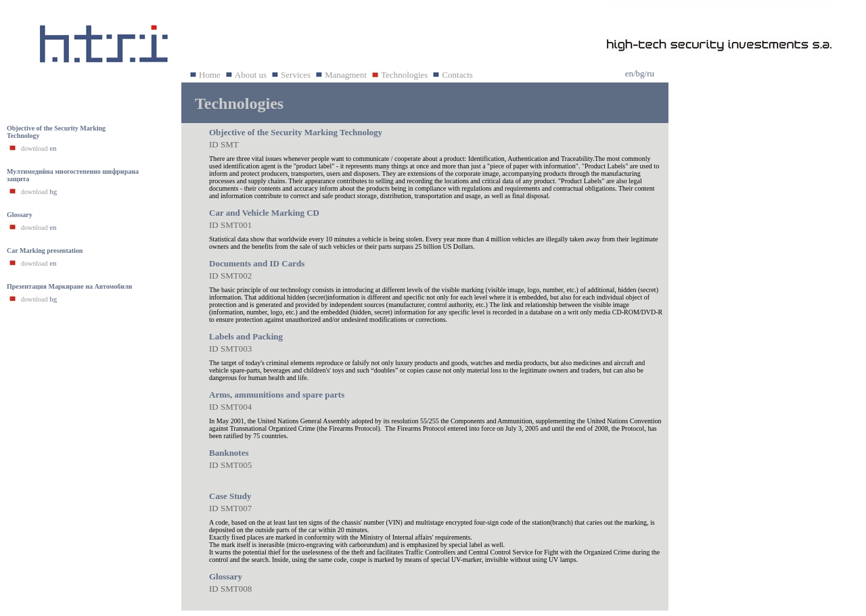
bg (640, 73)
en (629, 73)
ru (651, 73)
